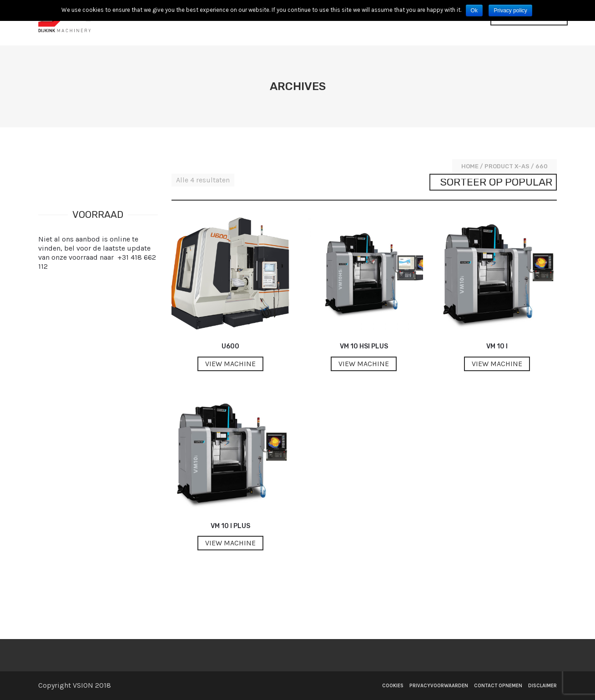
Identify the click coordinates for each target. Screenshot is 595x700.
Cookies (393, 686)
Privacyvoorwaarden (439, 686)
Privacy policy (510, 10)
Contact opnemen (444, 24)
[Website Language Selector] (529, 23)
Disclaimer (542, 686)
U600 (230, 346)
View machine (230, 364)
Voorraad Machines (364, 24)
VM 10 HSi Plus (364, 346)
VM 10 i (497, 346)
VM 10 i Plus (230, 526)
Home (470, 166)
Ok (474, 10)
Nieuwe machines (286, 24)
